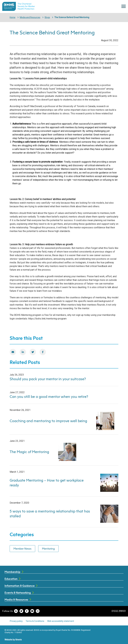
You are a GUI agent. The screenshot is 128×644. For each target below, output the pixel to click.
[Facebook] (43, 352)
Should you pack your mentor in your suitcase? (48, 379)
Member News (22, 549)
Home (13, 17)
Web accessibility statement (61, 621)
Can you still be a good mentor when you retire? (49, 397)
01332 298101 (119, 611)
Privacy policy (16, 621)
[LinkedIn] (23, 352)
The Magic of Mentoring (29, 452)
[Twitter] (33, 352)
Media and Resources (30, 17)
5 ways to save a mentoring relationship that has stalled (50, 514)
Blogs (47, 17)
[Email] (13, 352)
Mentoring (48, 549)
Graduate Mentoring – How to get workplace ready (47, 483)
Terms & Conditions (35, 621)
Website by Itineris (13, 640)
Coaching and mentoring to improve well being (48, 421)
